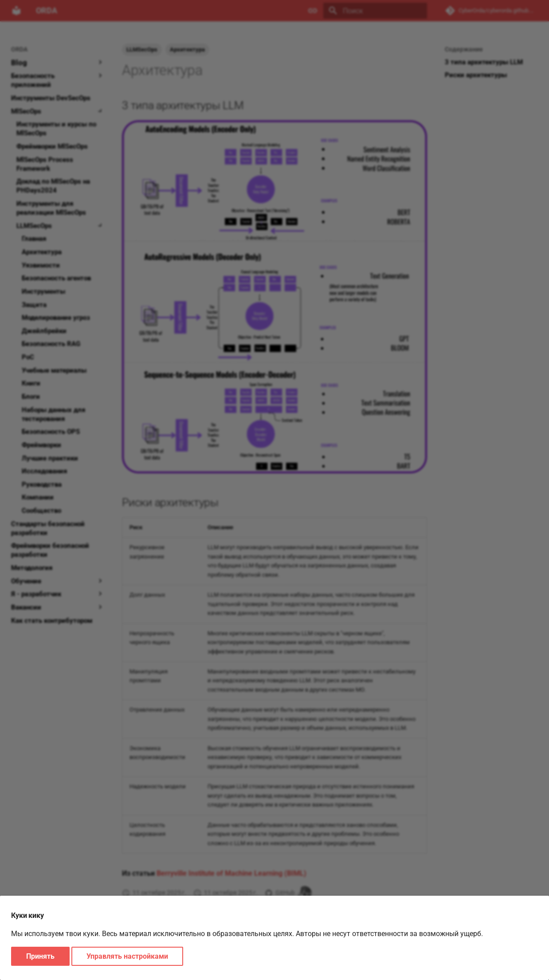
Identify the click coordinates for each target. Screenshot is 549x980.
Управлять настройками (127, 956)
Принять (40, 956)
